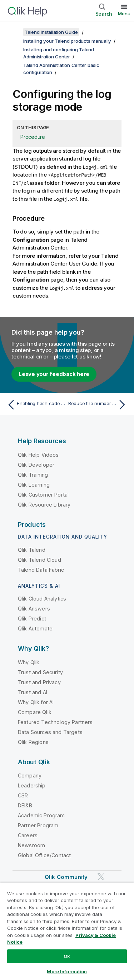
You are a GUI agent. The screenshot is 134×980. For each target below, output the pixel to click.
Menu (124, 14)
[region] (67, 931)
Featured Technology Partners (55, 722)
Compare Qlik (35, 712)
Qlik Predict (32, 619)
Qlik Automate (35, 628)
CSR (23, 795)
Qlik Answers (34, 609)
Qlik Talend (32, 550)
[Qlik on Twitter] (101, 877)
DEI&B (25, 805)
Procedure (33, 137)
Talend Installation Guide (51, 32)
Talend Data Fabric (41, 570)
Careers (28, 835)
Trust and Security (40, 672)
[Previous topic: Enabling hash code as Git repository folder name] (36, 405)
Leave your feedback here (54, 374)
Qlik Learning (34, 485)
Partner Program (38, 825)
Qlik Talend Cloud (39, 560)
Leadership (32, 785)
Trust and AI (33, 692)
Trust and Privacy (39, 682)
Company (30, 775)
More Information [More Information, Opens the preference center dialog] (67, 971)
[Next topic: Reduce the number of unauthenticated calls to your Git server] (98, 405)
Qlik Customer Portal (43, 495)
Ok (67, 956)
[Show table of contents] (14, 32)
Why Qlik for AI (36, 702)
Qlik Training (33, 475)
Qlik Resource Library (44, 505)
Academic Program (41, 815)
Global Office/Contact (44, 855)
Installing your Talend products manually (67, 41)
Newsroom (31, 845)
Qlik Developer (36, 465)
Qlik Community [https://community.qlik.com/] (66, 877)
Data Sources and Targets (50, 732)
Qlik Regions (33, 742)
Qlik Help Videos (38, 455)
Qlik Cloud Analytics (42, 599)
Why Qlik (29, 662)
